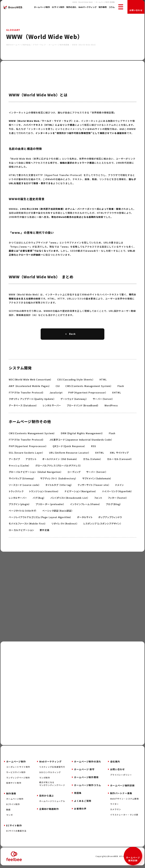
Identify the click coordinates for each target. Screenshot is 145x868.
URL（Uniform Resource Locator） (69, 454)
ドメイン (120, 487)
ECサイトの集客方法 (16, 833)
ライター (114, 806)
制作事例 (103, 7)
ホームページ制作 (42, 7)
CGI (58, 388)
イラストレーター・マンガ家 (124, 817)
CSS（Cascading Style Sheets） (75, 381)
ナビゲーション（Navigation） (80, 493)
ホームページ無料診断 (133, 859)
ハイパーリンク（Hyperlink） (117, 493)
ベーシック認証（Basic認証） (57, 512)
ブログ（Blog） (114, 506)
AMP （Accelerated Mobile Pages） (29, 388)
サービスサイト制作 (16, 774)
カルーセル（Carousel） (120, 461)
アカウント (31, 461)
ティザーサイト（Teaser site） (94, 487)
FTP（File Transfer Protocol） (26, 394)
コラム (112, 7)
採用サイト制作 (14, 785)
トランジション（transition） (44, 493)
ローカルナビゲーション (21, 532)
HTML (103, 381)
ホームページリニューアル (52, 803)
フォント (98, 499)
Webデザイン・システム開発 (124, 801)
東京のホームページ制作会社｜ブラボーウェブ (26, 45)
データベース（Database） (23, 407)
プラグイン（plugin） (19, 506)
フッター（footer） (118, 499)
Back (72, 334)
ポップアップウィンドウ (110, 519)
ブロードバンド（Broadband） (83, 407)
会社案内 (115, 763)
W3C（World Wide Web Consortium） (30, 381)
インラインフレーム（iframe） (85, 506)
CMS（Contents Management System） (89, 388)
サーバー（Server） (103, 401)
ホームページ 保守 (84, 771)
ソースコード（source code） (24, 487)
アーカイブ (14, 461)
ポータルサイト (85, 519)
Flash (121, 388)
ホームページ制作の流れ (88, 763)
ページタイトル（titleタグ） (23, 512)
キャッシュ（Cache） (19, 467)
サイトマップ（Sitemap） (22, 480)
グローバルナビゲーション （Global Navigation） (35, 474)
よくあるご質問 (83, 803)
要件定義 (45, 532)
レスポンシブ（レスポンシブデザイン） (102, 525)
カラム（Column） (92, 461)
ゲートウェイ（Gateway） (74, 401)
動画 (8, 812)
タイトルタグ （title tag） (59, 487)
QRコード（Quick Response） (69, 448)
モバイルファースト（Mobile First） (27, 525)
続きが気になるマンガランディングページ (52, 786)
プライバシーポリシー (121, 777)
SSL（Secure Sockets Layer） (26, 454)
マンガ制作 (45, 780)
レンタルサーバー (52, 407)
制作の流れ (71, 7)
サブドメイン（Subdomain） (97, 480)
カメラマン (116, 811)
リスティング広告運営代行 (52, 769)
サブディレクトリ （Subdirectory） (58, 480)
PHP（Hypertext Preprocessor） (87, 394)
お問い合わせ (136, 10)
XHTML (117, 394)
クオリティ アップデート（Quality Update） (32, 401)
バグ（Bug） (39, 499)
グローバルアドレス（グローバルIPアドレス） (58, 467)
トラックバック (16, 493)
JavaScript (56, 394)
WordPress (111, 407)
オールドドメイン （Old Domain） (60, 461)
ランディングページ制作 (18, 780)
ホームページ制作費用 (86, 779)
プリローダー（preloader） (50, 506)
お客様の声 (80, 811)
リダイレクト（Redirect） (65, 525)
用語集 (78, 795)
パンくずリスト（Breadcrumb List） (69, 499)
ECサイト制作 (58, 7)
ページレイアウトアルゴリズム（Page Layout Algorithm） (40, 519)
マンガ (9, 817)
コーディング (74, 474)
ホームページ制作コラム (88, 787)
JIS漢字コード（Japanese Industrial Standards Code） (81, 441)
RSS (94, 448)
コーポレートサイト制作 (18, 769)
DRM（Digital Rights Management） (82, 435)
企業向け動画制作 (49, 811)
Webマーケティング (88, 7)
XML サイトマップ (119, 454)
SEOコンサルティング (50, 774)
